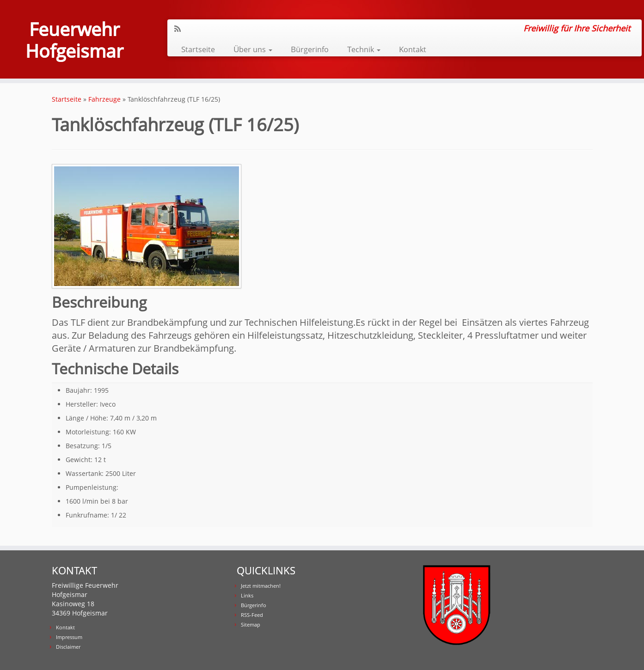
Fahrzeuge (104, 99)
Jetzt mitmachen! (261, 586)
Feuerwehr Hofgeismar (74, 41)
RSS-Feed (252, 615)
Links (247, 595)
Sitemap (251, 624)
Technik (364, 49)
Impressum (69, 637)
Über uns (253, 49)
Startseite (198, 49)
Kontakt (413, 49)
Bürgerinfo (310, 49)
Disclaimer (68, 647)
